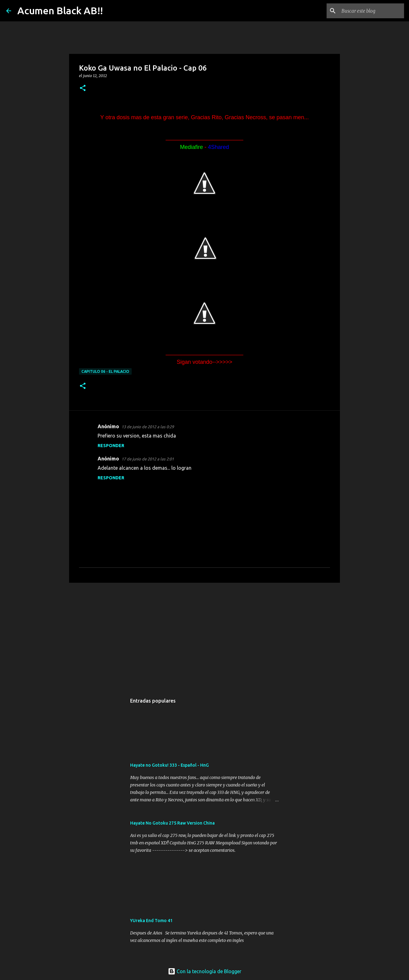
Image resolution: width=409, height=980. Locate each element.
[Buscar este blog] (372, 11)
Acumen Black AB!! (60, 11)
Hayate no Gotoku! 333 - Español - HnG (169, 765)
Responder (111, 446)
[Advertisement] (205, 635)
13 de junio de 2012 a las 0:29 (148, 427)
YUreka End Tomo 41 (151, 921)
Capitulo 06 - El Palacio (105, 371)
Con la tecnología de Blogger (205, 971)
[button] (83, 88)
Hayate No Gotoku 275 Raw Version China (172, 823)
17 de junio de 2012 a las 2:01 (148, 459)
